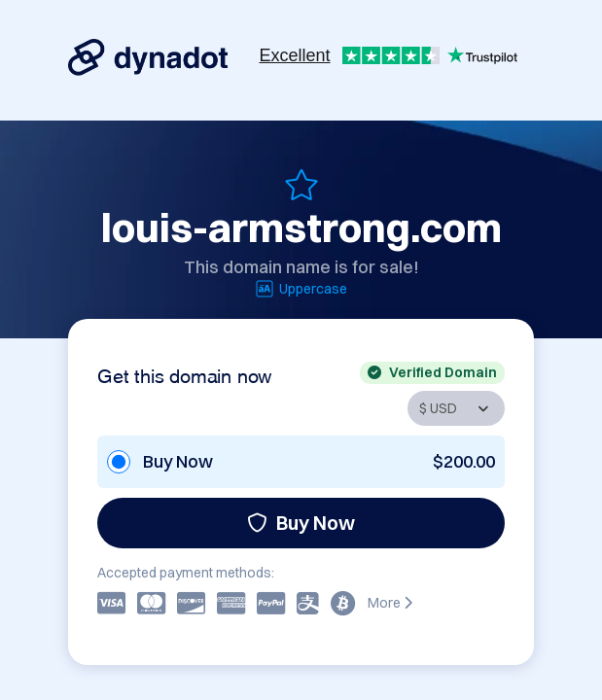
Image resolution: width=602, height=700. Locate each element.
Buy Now (301, 523)
